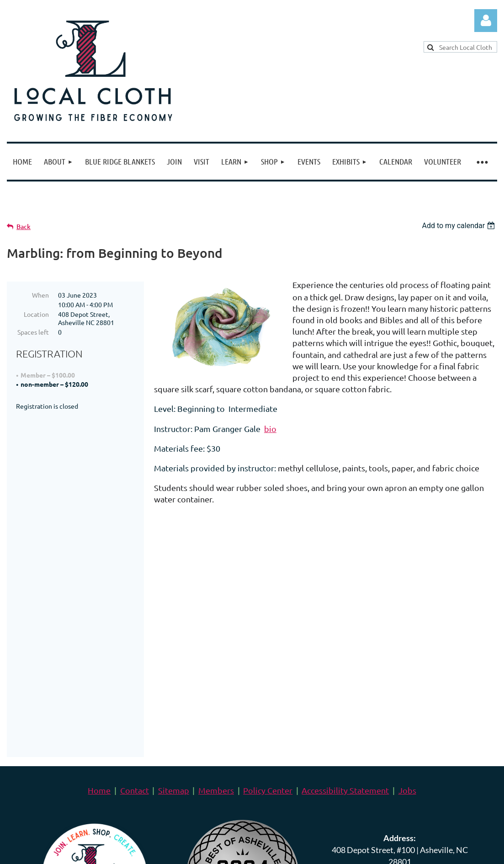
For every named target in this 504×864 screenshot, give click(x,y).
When (40, 295)
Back (24, 227)
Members (216, 610)
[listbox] (459, 226)
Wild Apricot (388, 850)
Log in (486, 21)
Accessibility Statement (345, 610)
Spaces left (33, 332)
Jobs (407, 610)
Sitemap (174, 610)
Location (36, 314)
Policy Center (268, 610)
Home (99, 610)
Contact (135, 610)
